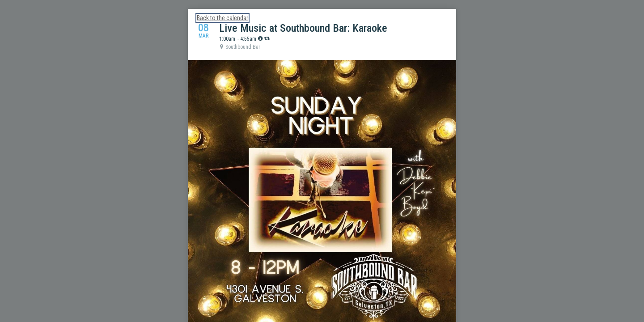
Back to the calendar (222, 18)
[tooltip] (260, 38)
